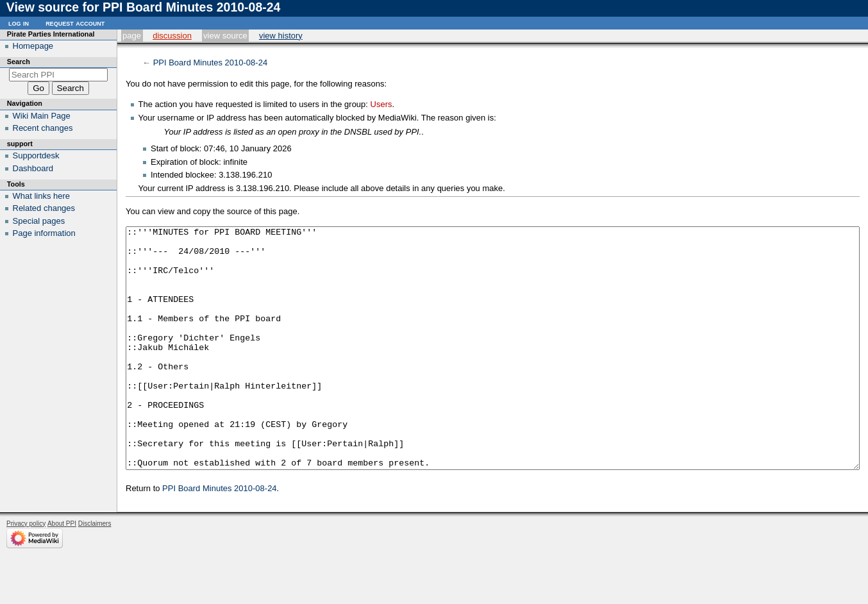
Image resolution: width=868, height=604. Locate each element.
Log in (19, 23)
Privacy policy (26, 572)
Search (19, 62)
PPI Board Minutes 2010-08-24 (211, 63)
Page (132, 36)
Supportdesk (36, 155)
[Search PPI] (59, 75)
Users (381, 104)
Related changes (44, 208)
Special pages (39, 221)
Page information (44, 233)
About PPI (62, 572)
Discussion (172, 36)
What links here (42, 196)
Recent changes (43, 128)
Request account (75, 23)
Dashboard (33, 168)
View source (225, 36)
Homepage (33, 46)
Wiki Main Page (42, 116)
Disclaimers (95, 572)
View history (281, 36)
